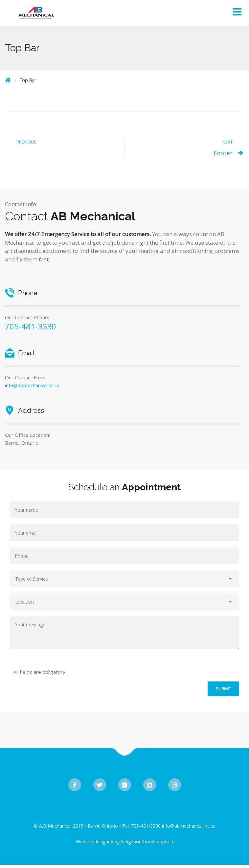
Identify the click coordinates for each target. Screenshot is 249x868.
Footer (223, 153)
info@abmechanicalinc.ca (32, 385)
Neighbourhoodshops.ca (147, 842)
